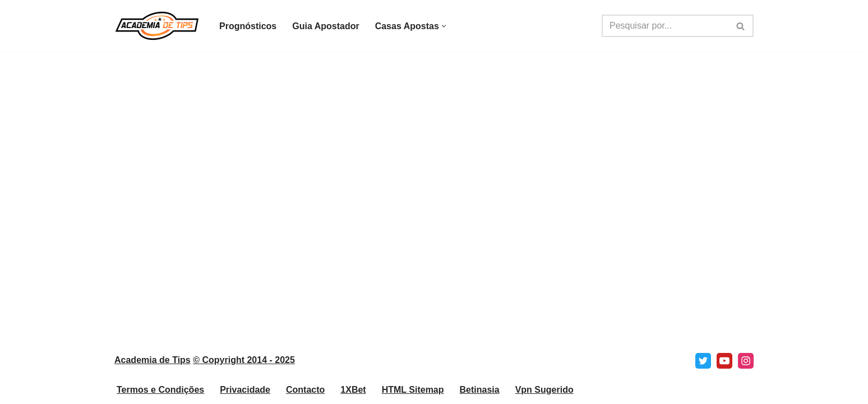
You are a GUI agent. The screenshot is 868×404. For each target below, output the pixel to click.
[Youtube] (724, 361)
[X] (703, 361)
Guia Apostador (325, 26)
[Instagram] (746, 361)
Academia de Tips (153, 360)
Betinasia (480, 390)
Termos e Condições (160, 390)
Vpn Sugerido (544, 390)
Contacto (305, 390)
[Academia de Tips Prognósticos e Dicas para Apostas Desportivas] (157, 26)
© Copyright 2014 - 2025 (244, 360)
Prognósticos (248, 26)
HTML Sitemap (413, 390)
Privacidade (245, 390)
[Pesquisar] (665, 26)
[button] (444, 26)
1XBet (353, 390)
